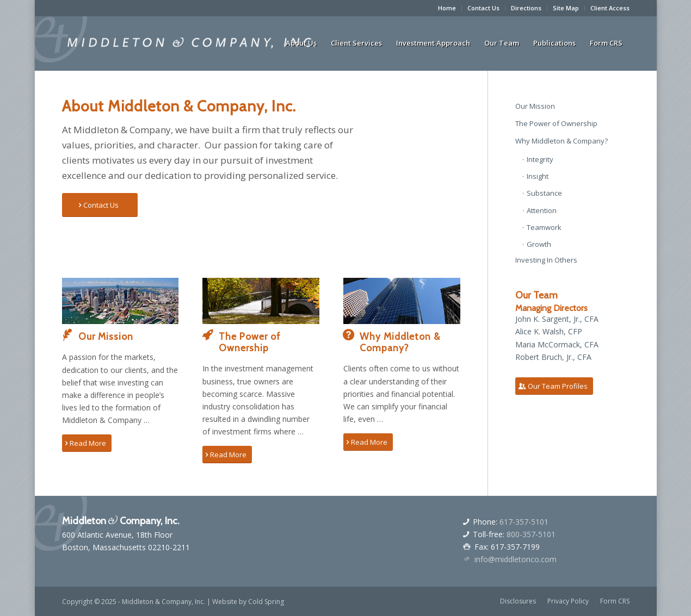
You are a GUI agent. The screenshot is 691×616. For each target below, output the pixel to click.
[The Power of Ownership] (208, 335)
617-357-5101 (524, 522)
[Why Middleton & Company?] (349, 335)
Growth (539, 244)
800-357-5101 (531, 534)
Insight (538, 176)
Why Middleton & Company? (400, 342)
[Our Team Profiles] (554, 386)
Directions (526, 8)
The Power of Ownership (250, 342)
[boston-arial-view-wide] (121, 301)
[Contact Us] (100, 205)
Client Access (610, 8)
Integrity (540, 159)
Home (447, 8)
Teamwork (544, 227)
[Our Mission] (67, 335)
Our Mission (106, 336)
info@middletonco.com (516, 559)
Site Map (566, 8)
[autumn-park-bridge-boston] (261, 301)
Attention (542, 210)
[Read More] (87, 443)
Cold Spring (266, 602)
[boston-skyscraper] (402, 301)
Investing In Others (546, 260)
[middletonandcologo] (191, 43)
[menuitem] (447, 8)
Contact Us (483, 8)
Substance (544, 193)
